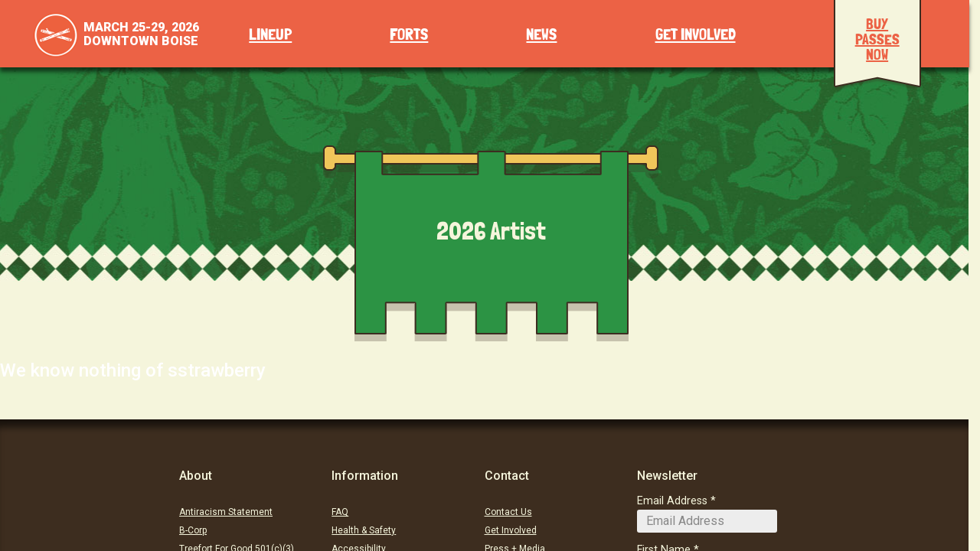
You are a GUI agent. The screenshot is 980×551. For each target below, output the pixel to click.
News (541, 35)
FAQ (340, 512)
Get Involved (696, 35)
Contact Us (508, 512)
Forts (409, 35)
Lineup (270, 35)
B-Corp (193, 530)
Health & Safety (364, 530)
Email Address (672, 501)
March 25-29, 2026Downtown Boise (141, 34)
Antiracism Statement (226, 512)
